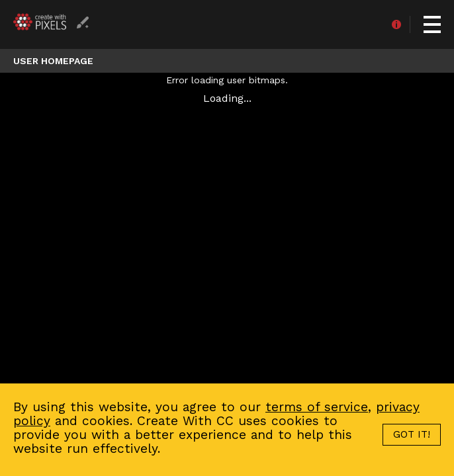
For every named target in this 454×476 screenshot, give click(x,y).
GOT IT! (412, 434)
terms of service (317, 407)
